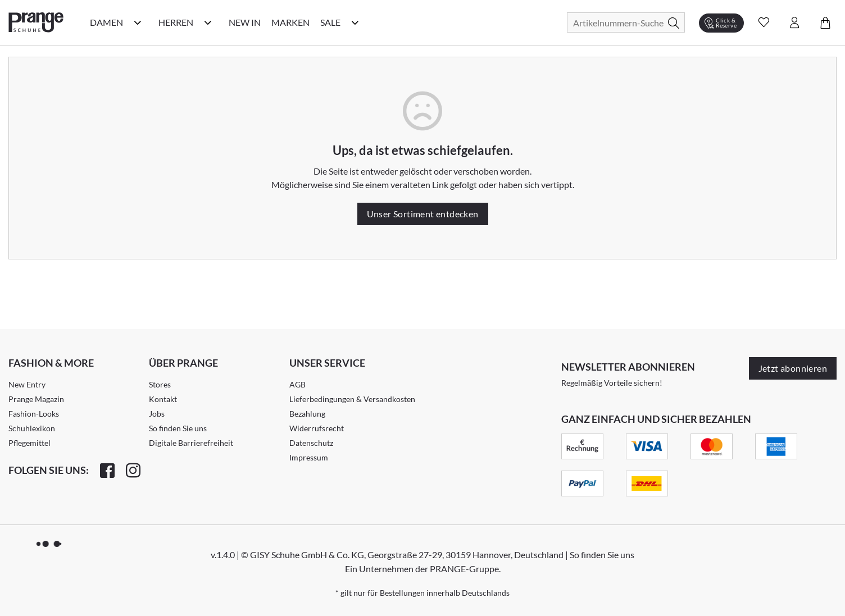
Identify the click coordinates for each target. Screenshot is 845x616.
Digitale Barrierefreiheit (191, 443)
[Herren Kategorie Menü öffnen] (208, 22)
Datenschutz (311, 443)
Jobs (157, 414)
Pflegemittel (29, 443)
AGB (297, 384)
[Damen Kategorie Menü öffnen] (138, 22)
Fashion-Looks (34, 414)
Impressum (309, 457)
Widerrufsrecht (317, 428)
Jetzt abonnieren (793, 368)
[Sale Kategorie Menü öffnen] (355, 22)
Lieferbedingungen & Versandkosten (352, 399)
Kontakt (163, 399)
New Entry (27, 384)
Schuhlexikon (32, 428)
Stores (160, 384)
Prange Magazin (36, 399)
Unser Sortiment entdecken (423, 214)
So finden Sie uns (178, 428)
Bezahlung (307, 414)
